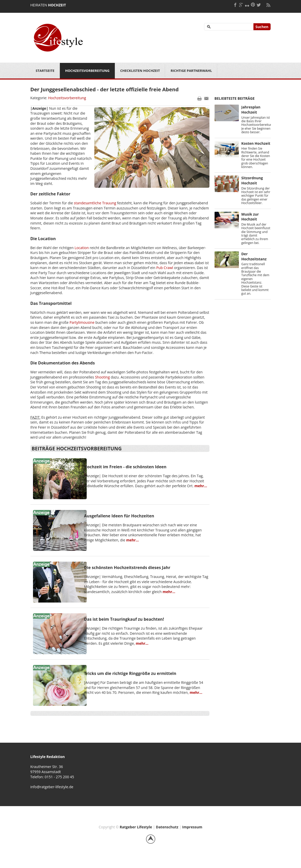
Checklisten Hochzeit (140, 71)
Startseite (45, 71)
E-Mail (207, 98)
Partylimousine (82, 322)
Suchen (262, 27)
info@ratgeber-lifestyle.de (52, 787)
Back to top (151, 839)
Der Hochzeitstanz (254, 256)
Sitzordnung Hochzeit (252, 180)
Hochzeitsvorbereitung (87, 71)
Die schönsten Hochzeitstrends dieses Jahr (127, 567)
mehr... (201, 486)
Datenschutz (167, 827)
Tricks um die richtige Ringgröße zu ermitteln (130, 673)
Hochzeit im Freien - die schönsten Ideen (125, 467)
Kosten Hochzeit (256, 143)
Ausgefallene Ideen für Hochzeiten (119, 516)
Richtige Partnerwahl (191, 71)
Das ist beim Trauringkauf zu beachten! (124, 619)
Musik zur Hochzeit (250, 217)
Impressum (192, 827)
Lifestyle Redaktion (48, 757)
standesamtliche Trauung (95, 203)
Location (82, 248)
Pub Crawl (165, 268)
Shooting (102, 377)
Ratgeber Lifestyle (136, 827)
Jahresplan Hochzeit (251, 110)
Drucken (200, 98)
